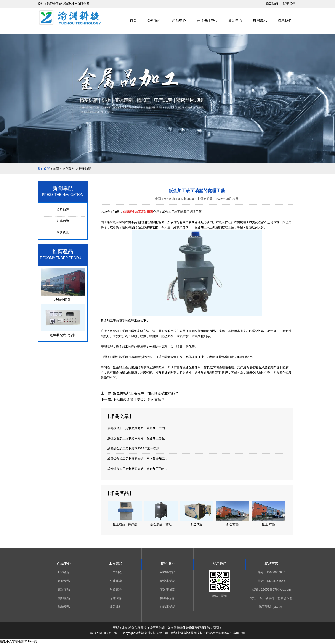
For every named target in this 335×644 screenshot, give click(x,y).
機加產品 (64, 598)
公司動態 (63, 210)
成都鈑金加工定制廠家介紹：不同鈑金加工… (138, 459)
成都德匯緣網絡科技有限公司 (226, 633)
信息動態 (68, 169)
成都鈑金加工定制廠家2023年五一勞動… (135, 448)
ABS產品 (64, 572)
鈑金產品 (64, 581)
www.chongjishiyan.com (180, 199)
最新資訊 (63, 232)
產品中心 (179, 20)
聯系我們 (272, 4)
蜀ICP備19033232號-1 (105, 633)
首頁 (133, 20)
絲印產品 (64, 607)
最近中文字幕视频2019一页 (18, 641)
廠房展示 (260, 20)
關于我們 (289, 4)
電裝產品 (64, 589)
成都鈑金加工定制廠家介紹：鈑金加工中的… (138, 428)
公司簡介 (154, 20)
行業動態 (63, 221)
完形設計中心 (207, 20)
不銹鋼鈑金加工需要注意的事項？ (138, 400)
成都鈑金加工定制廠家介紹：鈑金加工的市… (138, 469)
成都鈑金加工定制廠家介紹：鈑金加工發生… (138, 438)
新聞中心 (235, 20)
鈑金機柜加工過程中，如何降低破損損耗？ (145, 393)
